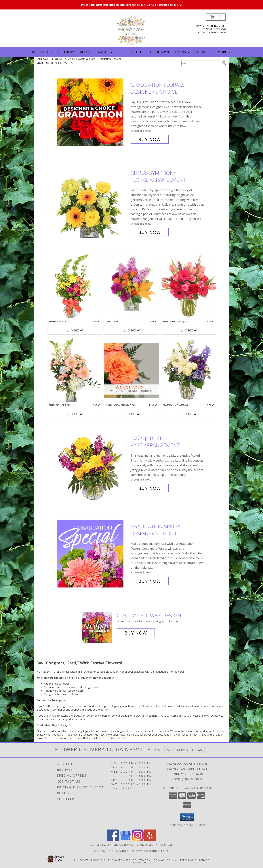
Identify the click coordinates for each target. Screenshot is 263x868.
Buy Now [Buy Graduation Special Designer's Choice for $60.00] (150, 581)
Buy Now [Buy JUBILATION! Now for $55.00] (131, 330)
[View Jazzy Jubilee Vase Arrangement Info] (93, 463)
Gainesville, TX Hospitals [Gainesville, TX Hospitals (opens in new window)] (155, 844)
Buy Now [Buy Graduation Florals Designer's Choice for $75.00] (150, 139)
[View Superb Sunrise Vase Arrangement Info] (75, 287)
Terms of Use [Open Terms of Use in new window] (143, 862)
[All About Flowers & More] (131, 30)
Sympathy (106, 52)
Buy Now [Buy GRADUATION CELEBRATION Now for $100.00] (131, 414)
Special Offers (135, 52)
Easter (47, 52)
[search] (224, 63)
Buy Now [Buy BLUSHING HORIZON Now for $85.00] (75, 414)
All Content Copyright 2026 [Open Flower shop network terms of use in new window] (95, 860)
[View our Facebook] (113, 840)
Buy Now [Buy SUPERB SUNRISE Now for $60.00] (75, 330)
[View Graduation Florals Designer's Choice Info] (93, 112)
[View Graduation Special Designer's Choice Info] (93, 554)
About (204, 52)
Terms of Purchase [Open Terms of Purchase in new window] (195, 860)
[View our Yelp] (150, 840)
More (224, 52)
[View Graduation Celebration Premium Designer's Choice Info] (131, 370)
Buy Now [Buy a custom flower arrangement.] (136, 633)
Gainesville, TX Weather (111, 851)
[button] (216, 17)
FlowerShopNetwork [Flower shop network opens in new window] (134, 860)
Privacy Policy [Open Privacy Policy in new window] (165, 860)
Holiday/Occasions (172, 52)
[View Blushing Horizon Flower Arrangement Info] (75, 370)
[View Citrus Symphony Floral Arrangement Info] (93, 203)
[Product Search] (201, 63)
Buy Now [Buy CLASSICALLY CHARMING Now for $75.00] (188, 414)
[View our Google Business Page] (125, 840)
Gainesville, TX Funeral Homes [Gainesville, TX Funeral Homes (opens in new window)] (112, 844)
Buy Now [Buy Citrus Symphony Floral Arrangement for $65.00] (150, 232)
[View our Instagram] (138, 840)
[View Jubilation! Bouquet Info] (131, 287)
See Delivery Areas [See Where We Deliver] (185, 750)
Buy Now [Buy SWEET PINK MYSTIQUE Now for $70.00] (188, 330)
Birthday (66, 52)
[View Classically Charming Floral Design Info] (188, 370)
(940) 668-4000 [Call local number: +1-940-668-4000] (217, 32)
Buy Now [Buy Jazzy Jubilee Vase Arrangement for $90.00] (150, 488)
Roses (85, 52)
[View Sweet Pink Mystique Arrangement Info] (188, 287)
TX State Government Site (150, 851)
